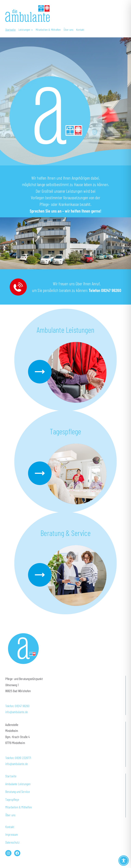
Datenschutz (12, 842)
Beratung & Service (65, 533)
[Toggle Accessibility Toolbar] (124, 861)
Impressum (12, 834)
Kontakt (10, 827)
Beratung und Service (18, 792)
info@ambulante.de (17, 712)
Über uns (10, 815)
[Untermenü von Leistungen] (26, 30)
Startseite (11, 776)
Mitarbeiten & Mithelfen (19, 807)
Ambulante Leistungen (65, 330)
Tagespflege (65, 431)
